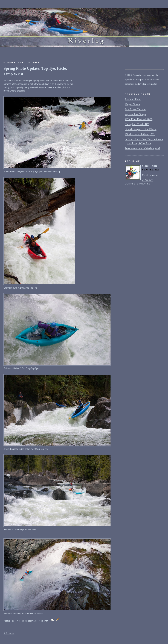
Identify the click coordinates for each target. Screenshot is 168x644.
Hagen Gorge (132, 104)
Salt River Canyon (135, 109)
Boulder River (133, 99)
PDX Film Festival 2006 (139, 119)
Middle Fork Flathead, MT (140, 134)
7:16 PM (43, 621)
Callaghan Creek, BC (137, 124)
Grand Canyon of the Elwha (141, 129)
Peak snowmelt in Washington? (142, 148)
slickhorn (150, 166)
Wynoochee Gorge (135, 114)
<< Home (9, 633)
